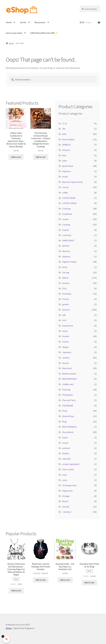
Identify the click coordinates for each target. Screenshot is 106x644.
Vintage (66, 496)
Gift (64, 315)
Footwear (67, 294)
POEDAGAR (68, 406)
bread (65, 177)
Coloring (66, 209)
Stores (23, 22)
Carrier (65, 187)
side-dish (66, 459)
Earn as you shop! (14, 33)
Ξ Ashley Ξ (67, 512)
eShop (9, 628)
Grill (64, 320)
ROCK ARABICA (69, 427)
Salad (65, 438)
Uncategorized (69, 485)
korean (66, 363)
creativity (67, 235)
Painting (66, 390)
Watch (65, 501)
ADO (64, 134)
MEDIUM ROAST (70, 379)
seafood (66, 448)
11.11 (65, 123)
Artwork (66, 150)
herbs (65, 331)
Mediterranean (69, 374)
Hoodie (66, 336)
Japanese (67, 352)
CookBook (67, 214)
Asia (64, 155)
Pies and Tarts (69, 400)
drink (65, 267)
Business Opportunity (73, 182)
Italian (65, 342)
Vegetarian (67, 491)
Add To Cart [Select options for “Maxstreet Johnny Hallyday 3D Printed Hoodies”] (41, 580)
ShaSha (66, 453)
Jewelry (66, 358)
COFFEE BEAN (69, 198)
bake (65, 161)
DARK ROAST (68, 241)
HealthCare (68, 326)
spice (65, 480)
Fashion (66, 283)
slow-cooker (68, 469)
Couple (66, 230)
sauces (65, 443)
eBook (65, 278)
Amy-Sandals (68, 139)
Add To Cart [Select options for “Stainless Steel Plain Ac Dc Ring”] (89, 583)
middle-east (68, 384)
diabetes (66, 256)
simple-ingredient (71, 464)
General (66, 310)
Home (9, 22)
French (65, 299)
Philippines (68, 395)
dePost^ (66, 246)
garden (66, 304)
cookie (65, 219)
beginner (67, 171)
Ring (64, 422)
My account (40, 22)
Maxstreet (67, 368)
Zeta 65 (66, 507)
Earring (66, 272)
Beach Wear (68, 166)
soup (65, 475)
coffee (65, 193)
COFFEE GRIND (69, 203)
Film (64, 288)
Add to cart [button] (16, 157)
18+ (64, 129)
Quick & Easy (68, 416)
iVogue (65, 347)
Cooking (66, 225)
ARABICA (66, 145)
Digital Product (69, 262)
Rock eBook (68, 432)
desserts (66, 251)
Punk (65, 411)
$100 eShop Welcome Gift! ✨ (44, 33)
